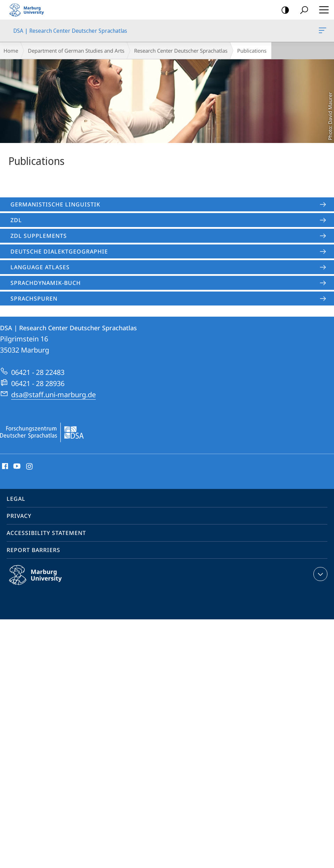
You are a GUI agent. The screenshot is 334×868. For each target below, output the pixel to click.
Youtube (16, 467)
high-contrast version (283, 10)
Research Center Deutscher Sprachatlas (181, 51)
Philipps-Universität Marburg (43, 581)
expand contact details (320, 574)
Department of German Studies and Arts (76, 51)
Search (302, 10)
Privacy (19, 516)
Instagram (30, 467)
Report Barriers (33, 550)
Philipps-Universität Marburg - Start (30, 10)
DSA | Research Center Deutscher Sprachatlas (322, 32)
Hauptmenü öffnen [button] (322, 10)
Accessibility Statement (46, 533)
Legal (16, 499)
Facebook (4, 467)
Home (11, 51)
